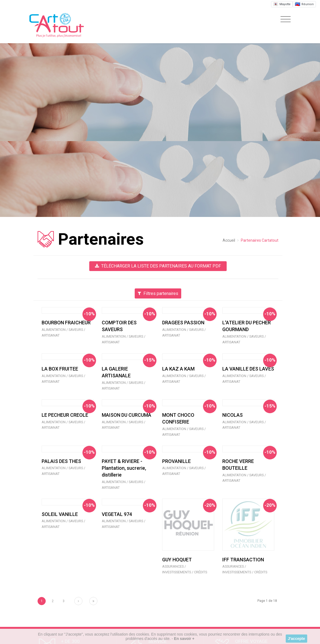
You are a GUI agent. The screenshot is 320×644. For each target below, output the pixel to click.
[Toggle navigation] (284, 19)
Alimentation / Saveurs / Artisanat (63, 332)
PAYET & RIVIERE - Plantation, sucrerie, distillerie (124, 468)
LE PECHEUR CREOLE (65, 415)
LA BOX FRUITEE (60, 369)
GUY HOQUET (177, 560)
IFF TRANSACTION (243, 560)
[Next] (78, 601)
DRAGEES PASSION (183, 323)
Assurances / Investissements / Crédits (185, 569)
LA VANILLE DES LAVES (248, 369)
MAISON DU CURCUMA (127, 415)
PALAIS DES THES (61, 461)
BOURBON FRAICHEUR (66, 323)
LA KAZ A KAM (178, 369)
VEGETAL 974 (117, 514)
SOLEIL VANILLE (60, 514)
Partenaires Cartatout (260, 240)
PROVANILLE (176, 461)
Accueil (229, 240)
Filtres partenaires (158, 293)
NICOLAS (233, 415)
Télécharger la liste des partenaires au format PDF (158, 266)
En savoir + (184, 639)
